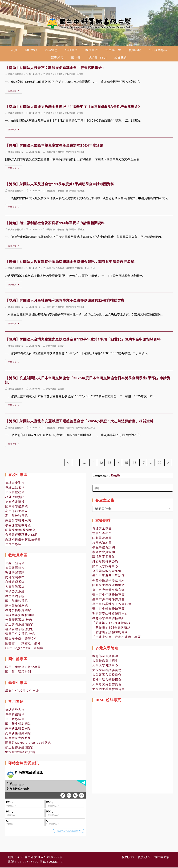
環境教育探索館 (104, 558)
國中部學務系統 (17, 507)
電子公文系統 (15, 593)
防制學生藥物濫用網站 (108, 586)
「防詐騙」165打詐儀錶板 (111, 624)
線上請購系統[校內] (19, 626)
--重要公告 (51, 192)
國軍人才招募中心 (105, 567)
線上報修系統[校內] (19, 749)
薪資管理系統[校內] (19, 630)
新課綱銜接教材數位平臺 (23, 541)
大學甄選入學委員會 (107, 676)
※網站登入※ (15, 711)
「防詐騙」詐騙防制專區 (110, 634)
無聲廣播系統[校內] (19, 621)
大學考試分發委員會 (107, 685)
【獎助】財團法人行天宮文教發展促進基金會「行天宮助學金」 (55, 69)
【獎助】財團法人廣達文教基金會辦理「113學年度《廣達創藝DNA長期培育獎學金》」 (75, 108)
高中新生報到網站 (18, 734)
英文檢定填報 (15, 503)
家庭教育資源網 (104, 553)
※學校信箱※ (15, 715)
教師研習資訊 (15, 574)
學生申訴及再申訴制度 (108, 577)
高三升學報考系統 (18, 522)
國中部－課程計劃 (18, 673)
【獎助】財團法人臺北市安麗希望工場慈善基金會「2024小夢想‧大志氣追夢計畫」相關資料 (79, 422)
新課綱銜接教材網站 (20, 616)
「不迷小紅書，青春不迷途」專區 (117, 638)
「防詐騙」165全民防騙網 (111, 629)
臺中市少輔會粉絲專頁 (108, 610)
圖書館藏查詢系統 (18, 739)
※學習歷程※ (15, 493)
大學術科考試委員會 (107, 671)
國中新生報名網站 (18, 725)
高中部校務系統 (17, 517)
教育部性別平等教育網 (108, 582)
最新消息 (59, 76)
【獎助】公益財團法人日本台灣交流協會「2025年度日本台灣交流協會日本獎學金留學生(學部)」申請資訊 (88, 381)
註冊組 (80, 76)
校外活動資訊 (15, 498)
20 (160, 464)
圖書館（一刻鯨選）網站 (23, 644)
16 (135, 464)
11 (93, 464)
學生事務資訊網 (104, 548)
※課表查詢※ (15, 484)
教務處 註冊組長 (16, 76)
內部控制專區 (15, 578)
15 (126, 464)
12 (101, 464)
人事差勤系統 (15, 588)
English (117, 477)
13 (110, 464)
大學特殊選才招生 (105, 662)
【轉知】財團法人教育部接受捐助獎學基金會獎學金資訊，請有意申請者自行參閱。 (71, 263)
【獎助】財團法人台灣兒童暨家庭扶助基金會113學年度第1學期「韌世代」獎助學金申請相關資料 (83, 340)
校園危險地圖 (102, 544)
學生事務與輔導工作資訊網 (112, 605)
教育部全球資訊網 (105, 657)
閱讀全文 (14, 92)
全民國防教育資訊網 (107, 572)
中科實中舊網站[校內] (21, 753)
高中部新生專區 (17, 512)
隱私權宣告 (162, 850)
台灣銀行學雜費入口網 (21, 536)
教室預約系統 (15, 597)
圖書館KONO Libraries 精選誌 (28, 744)
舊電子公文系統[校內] (21, 635)
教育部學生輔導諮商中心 (110, 615)
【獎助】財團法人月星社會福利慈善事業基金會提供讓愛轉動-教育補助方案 (65, 302)
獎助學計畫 (70, 76)
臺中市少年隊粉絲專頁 (108, 596)
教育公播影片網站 (18, 611)
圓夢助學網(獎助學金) (21, 531)
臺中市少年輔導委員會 (108, 600)
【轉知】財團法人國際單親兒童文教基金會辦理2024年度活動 (54, 146)
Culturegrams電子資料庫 (24, 649)
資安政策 (144, 850)
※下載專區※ (15, 720)
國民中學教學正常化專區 (23, 668)
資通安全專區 (102, 530)
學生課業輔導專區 (18, 526)
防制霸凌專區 (102, 539)
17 (143, 464)
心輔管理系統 (15, 583)
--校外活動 (51, 153)
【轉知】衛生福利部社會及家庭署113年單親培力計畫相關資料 (55, 224)
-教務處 (49, 76)
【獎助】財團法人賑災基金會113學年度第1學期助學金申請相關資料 (60, 185)
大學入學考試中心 (105, 666)
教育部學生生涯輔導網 (108, 619)
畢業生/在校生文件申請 (22, 692)
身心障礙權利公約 (105, 563)
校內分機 (128, 850)
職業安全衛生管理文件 (21, 640)
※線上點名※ (15, 489)
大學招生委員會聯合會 (108, 690)
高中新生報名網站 (18, 730)
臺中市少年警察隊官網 (108, 591)
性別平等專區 (102, 534)
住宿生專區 (13, 545)
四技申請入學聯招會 (107, 681)
